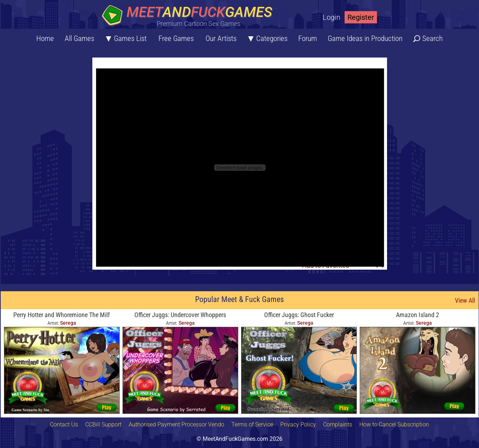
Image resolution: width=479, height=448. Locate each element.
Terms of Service (252, 424)
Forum (308, 38)
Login (331, 17)
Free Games (176, 38)
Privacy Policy (298, 424)
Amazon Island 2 (418, 315)
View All (465, 300)
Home (45, 38)
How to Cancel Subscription (394, 424)
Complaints (338, 424)
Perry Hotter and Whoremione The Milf (62, 315)
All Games (79, 38)
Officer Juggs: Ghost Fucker (299, 315)
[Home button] (189, 16)
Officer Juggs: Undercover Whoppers (180, 315)
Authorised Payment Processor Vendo (176, 424)
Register (361, 17)
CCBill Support (103, 424)
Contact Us (64, 424)
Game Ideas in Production (365, 38)
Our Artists (221, 38)
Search (432, 38)
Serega (68, 323)
